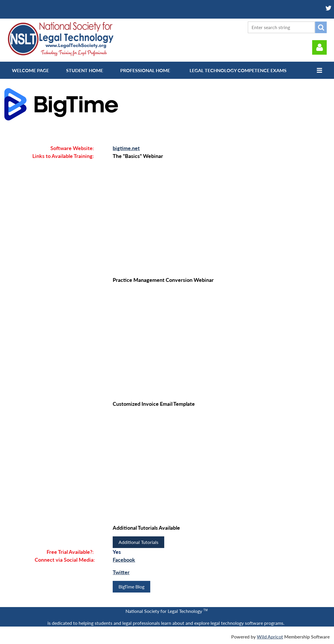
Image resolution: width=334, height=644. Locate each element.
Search (321, 27)
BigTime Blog (131, 587)
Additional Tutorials (138, 542)
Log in (319, 47)
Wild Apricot (270, 637)
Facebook (124, 560)
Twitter (121, 572)
